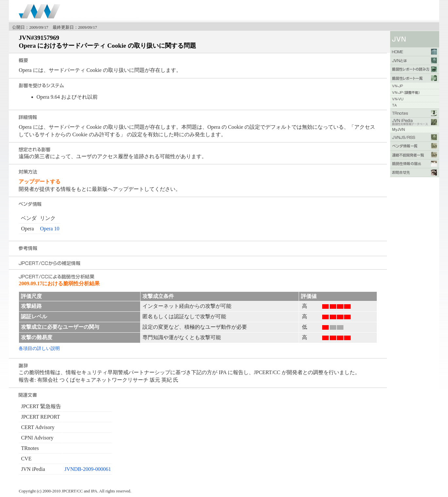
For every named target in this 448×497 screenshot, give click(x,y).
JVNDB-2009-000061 (88, 469)
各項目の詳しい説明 (39, 348)
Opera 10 (50, 229)
